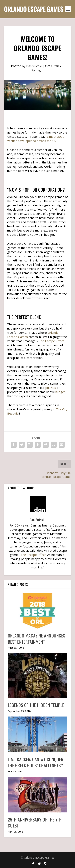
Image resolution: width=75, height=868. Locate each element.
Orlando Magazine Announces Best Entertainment (36, 639)
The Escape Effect (51, 341)
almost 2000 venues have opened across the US (36, 139)
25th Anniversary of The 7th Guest (35, 823)
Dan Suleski (34, 66)
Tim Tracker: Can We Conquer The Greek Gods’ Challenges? (36, 762)
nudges (60, 392)
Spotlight (37, 70)
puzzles (51, 388)
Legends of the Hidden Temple (36, 705)
